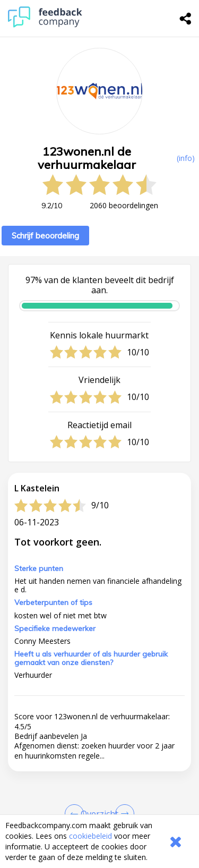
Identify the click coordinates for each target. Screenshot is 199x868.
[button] (99, 775)
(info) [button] (186, 158)
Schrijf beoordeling (45, 236)
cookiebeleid (90, 836)
